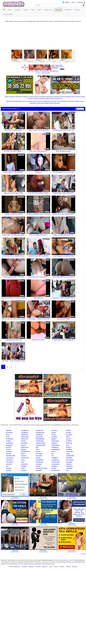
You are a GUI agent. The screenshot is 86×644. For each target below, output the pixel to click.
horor (8, 435)
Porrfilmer (77, 101)
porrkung (69, 443)
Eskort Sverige (76, 97)
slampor (24, 456)
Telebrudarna (19, 97)
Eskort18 (52, 99)
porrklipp (69, 449)
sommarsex (25, 458)
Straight (67, 2)
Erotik (51, 101)
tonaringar (9, 433)
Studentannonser (32, 101)
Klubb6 (47, 99)
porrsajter (69, 462)
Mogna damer (49, 103)
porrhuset (39, 454)
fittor (37, 447)
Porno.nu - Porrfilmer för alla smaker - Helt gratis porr (43, 71)
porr (53, 454)
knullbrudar (10, 439)
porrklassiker (70, 456)
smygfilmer (25, 433)
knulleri (8, 441)
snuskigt (54, 437)
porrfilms (54, 430)
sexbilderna (25, 430)
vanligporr (55, 458)
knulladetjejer (40, 439)
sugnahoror (25, 435)
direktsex (54, 443)
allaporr (54, 439)
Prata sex (37, 97)
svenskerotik (56, 462)
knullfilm (24, 466)
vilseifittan (69, 468)
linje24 (23, 468)
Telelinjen (12, 97)
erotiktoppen (56, 445)
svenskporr (10, 460)
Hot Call (56, 567)
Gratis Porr (56, 101)
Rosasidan (41, 99)
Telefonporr (57, 97)
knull (8, 437)
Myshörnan (45, 567)
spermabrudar (11, 456)
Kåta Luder (9, 101)
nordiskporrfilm (41, 445)
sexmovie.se (16, 567)
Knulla (82, 101)
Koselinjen (43, 97)
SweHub (9, 430)
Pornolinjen (24, 567)
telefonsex (24, 439)
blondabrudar (40, 433)
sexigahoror (55, 460)
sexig (68, 454)
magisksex (55, 447)
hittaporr (24, 449)
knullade (54, 466)
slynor (23, 460)
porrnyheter (70, 460)
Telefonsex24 (50, 97)
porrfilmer (69, 441)
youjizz (54, 433)
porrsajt (9, 468)
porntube (9, 464)
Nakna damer (41, 103)
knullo (53, 451)
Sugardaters (33, 103)
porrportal (39, 456)
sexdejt (38, 458)
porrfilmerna (55, 470)
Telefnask (62, 567)
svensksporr (55, 464)
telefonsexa (25, 447)
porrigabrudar (25, 451)
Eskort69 (15, 101)
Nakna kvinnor (22, 101)
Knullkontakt (46, 101)
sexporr (23, 445)
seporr (23, 454)
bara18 (38, 466)
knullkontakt (40, 441)
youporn (69, 439)
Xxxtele (51, 567)
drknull (23, 441)
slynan (54, 435)
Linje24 (7, 97)
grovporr (69, 447)
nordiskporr (10, 443)
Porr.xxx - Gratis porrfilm (43, 73)
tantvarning (39, 462)
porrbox (9, 470)
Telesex (31, 97)
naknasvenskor (41, 443)
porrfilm (68, 430)
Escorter (39, 101)
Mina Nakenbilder (66, 97)
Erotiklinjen (31, 567)
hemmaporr (10, 462)
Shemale (80, 2)
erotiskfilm (24, 443)
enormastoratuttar (42, 468)
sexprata (39, 464)
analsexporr (55, 441)
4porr (37, 449)
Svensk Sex (70, 101)
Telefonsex (26, 97)
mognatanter (56, 449)
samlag (8, 454)
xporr (68, 437)
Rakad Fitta (63, 101)
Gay (73, 2)
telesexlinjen (25, 437)
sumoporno (10, 458)
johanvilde (24, 464)
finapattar (39, 470)
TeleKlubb (68, 567)
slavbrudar (70, 451)
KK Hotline (38, 567)
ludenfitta (69, 458)
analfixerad (39, 430)
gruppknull (39, 437)
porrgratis (69, 435)
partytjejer (9, 445)
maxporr (24, 470)
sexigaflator (40, 460)
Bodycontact (58, 99)
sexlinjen (69, 464)
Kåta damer (57, 103)
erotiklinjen (39, 435)
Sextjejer (35, 99)
